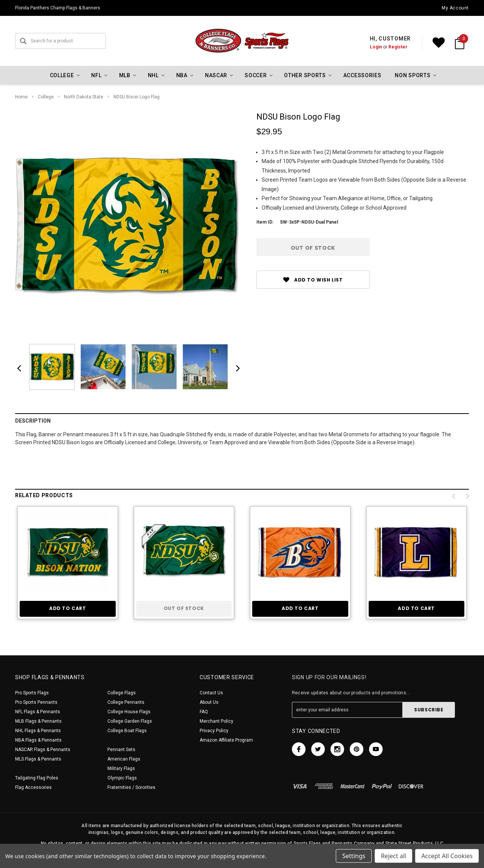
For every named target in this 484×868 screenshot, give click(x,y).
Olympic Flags (122, 778)
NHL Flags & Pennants (38, 731)
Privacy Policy (214, 731)
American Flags (124, 759)
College (46, 97)
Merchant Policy (216, 721)
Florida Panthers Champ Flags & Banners (58, 8)
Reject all (393, 856)
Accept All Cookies (447, 856)
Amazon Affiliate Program (226, 740)
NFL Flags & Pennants (38, 712)
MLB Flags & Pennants (38, 721)
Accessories (362, 75)
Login (376, 47)
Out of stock (184, 608)
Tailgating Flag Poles (37, 778)
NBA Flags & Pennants (38, 740)
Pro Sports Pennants (36, 702)
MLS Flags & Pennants (38, 759)
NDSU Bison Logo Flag (137, 97)
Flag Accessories (33, 787)
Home (21, 97)
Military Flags (121, 768)
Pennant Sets (121, 750)
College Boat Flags (127, 731)
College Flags (122, 693)
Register (398, 47)
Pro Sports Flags (32, 693)
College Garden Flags (130, 721)
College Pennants (126, 702)
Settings (354, 856)
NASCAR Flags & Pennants (43, 750)
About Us (209, 702)
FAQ (204, 712)
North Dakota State (84, 97)
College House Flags (129, 712)
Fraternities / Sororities (131, 787)
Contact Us (211, 693)
